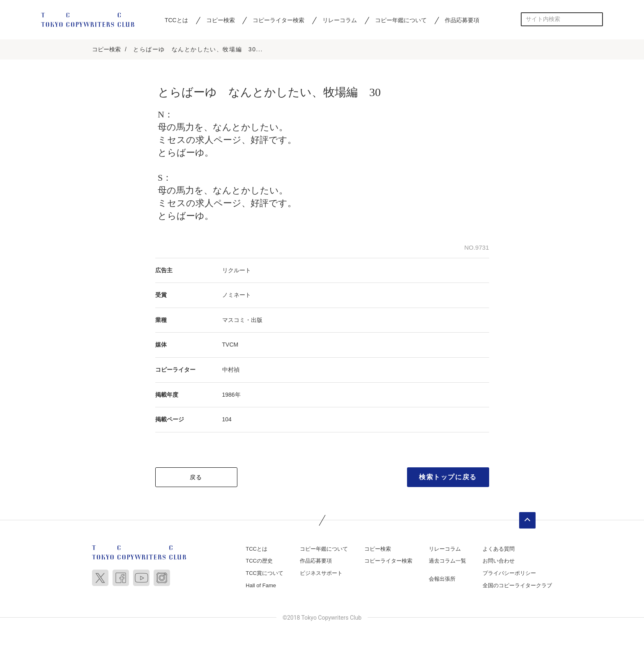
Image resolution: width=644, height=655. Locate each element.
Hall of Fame (261, 585)
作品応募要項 (462, 20)
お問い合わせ (499, 561)
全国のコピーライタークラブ (517, 585)
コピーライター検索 (278, 20)
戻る (196, 477)
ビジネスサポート (321, 573)
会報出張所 (442, 579)
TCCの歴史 (259, 561)
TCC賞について (264, 573)
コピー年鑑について (401, 20)
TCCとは (176, 20)
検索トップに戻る (448, 477)
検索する (596, 19)
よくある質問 (499, 549)
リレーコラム (340, 20)
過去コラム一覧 (447, 561)
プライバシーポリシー (509, 573)
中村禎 (231, 370)
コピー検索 (221, 20)
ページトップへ (527, 520)
